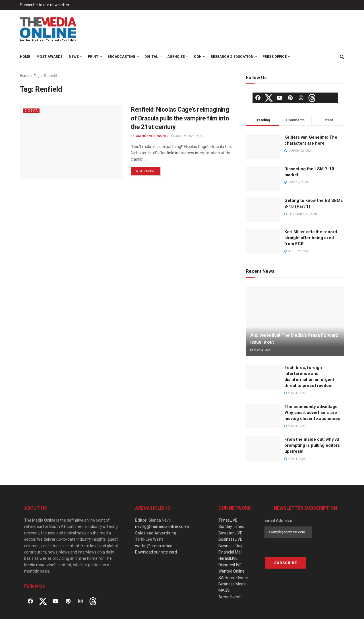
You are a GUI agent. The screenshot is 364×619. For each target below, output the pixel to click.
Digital (151, 57)
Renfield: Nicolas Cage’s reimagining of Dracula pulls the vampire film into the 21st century (180, 118)
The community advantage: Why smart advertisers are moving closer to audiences (312, 413)
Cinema (31, 111)
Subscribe (286, 563)
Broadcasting (121, 57)
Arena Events (230, 597)
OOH (198, 57)
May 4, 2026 (261, 350)
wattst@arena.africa (154, 546)
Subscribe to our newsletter (45, 5)
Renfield (50, 76)
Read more (146, 171)
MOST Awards (49, 57)
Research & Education (232, 57)
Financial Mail (230, 552)
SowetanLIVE (230, 533)
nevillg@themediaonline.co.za (162, 526)
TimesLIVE (228, 520)
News (74, 57)
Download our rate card (156, 552)
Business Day (230, 546)
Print (93, 57)
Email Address (278, 520)
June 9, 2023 (183, 136)
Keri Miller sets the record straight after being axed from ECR (311, 238)
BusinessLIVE (230, 539)
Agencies (176, 57)
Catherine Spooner (152, 136)
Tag (37, 76)
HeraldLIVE (228, 558)
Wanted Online (231, 571)
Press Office (275, 57)
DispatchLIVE (230, 565)
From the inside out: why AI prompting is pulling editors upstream (312, 445)
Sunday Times (231, 526)
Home (25, 57)
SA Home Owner (233, 578)
